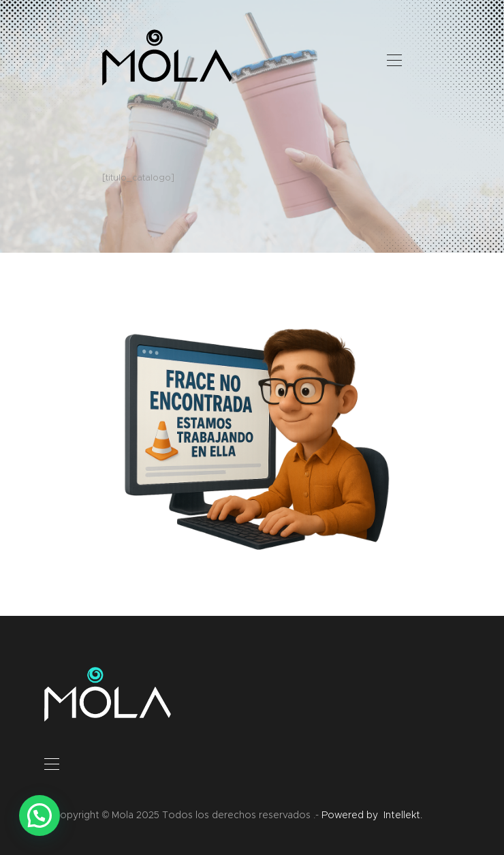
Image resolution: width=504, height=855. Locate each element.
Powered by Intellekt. (372, 815)
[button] (40, 815)
